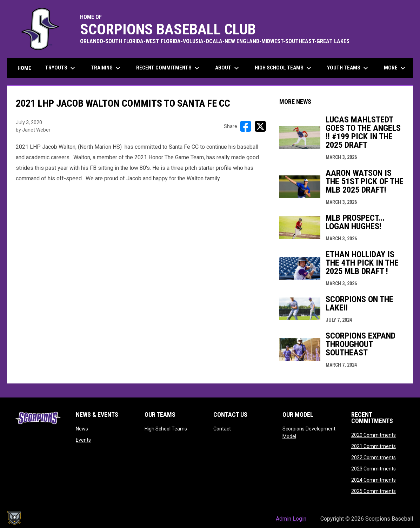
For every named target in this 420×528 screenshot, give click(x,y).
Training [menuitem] (106, 68)
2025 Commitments (374, 491)
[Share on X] (260, 126)
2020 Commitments (374, 435)
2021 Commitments (374, 446)
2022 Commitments (374, 457)
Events (83, 440)
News (82, 429)
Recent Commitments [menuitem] (169, 68)
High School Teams (166, 429)
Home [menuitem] (24, 68)
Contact (222, 429)
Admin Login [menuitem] (291, 519)
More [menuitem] (395, 68)
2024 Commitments (374, 480)
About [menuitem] (228, 68)
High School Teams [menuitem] (284, 68)
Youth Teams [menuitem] (348, 68)
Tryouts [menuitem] (61, 68)
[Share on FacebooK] (246, 126)
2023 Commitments (374, 469)
